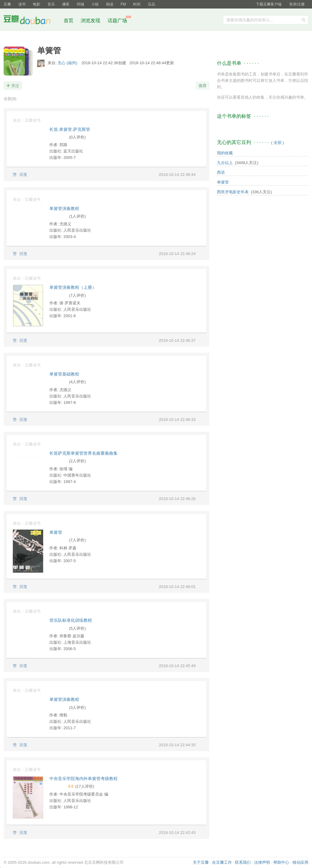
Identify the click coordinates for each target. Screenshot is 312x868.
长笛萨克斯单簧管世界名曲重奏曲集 (83, 453)
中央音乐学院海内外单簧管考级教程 (83, 779)
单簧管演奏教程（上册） (73, 287)
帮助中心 (281, 862)
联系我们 (243, 862)
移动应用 (300, 862)
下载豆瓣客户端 (269, 4)
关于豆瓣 (201, 862)
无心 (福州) (68, 63)
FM (123, 4)
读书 (22, 4)
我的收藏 (225, 153)
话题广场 (117, 21)
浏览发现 (91, 21)
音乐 (51, 4)
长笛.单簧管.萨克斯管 (70, 129)
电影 (37, 4)
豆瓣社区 (32, 21)
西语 (221, 172)
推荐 (203, 86)
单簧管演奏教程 (64, 208)
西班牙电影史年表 (233, 192)
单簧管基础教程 (64, 374)
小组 (95, 4)
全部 (10, 99)
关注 (15, 86)
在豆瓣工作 (222, 862)
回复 (23, 175)
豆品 (151, 4)
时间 (137, 4)
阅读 (110, 4)
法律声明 (262, 862)
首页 (69, 21)
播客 (66, 4)
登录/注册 (297, 4)
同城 (80, 4)
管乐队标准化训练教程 (71, 620)
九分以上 (225, 163)
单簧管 (56, 532)
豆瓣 (7, 4)
